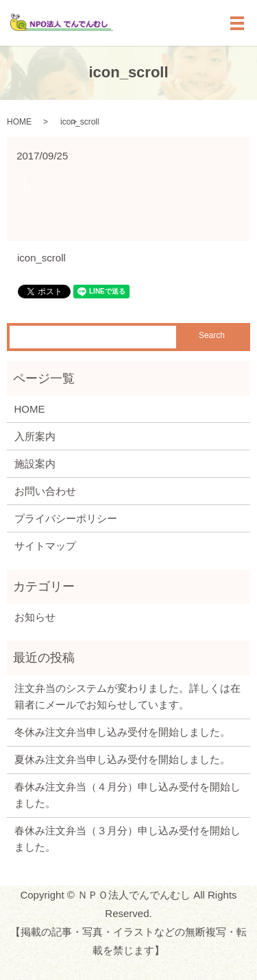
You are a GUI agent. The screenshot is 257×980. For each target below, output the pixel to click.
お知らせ (35, 617)
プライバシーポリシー (66, 518)
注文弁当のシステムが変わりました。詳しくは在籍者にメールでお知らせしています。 (127, 696)
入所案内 (35, 436)
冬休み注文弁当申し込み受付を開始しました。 (122, 732)
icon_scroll (41, 258)
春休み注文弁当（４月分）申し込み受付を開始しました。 (127, 795)
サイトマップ (45, 546)
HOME (19, 122)
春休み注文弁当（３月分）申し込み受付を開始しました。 (127, 839)
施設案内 (35, 464)
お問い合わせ (45, 491)
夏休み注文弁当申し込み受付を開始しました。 (122, 759)
